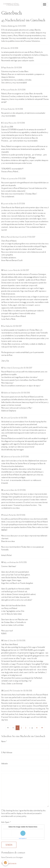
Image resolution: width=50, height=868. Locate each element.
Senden (9, 845)
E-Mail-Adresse (7, 752)
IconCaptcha (22, 838)
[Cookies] (5, 863)
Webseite (4, 763)
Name (3, 741)
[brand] (12, 4)
